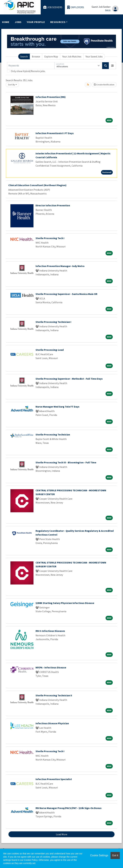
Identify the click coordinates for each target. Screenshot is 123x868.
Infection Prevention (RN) (51, 97)
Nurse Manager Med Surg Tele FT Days (57, 407)
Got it (115, 855)
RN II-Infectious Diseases (50, 631)
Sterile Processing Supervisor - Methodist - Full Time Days (69, 379)
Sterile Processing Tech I (50, 238)
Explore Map (51, 56)
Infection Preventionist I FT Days (55, 133)
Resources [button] (58, 22)
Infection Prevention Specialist (54, 779)
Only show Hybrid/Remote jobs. (28, 71)
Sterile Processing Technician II (54, 695)
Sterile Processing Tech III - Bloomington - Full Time (66, 462)
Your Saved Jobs (94, 56)
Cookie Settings (99, 855)
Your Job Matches (72, 56)
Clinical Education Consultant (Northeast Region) (37, 185)
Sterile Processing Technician (53, 434)
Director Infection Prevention (53, 205)
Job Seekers (53, 7)
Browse (36, 56)
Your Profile (36, 22)
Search (24, 56)
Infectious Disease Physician (52, 723)
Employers (76, 7)
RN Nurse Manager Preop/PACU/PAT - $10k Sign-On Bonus (69, 808)
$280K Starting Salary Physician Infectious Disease (65, 603)
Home (6, 22)
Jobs (18, 22)
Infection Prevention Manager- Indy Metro (60, 266)
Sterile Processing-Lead (50, 350)
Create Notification (104, 85)
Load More (62, 834)
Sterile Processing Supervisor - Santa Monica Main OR (66, 294)
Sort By (12, 85)
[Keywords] (31, 66)
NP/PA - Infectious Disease (51, 667)
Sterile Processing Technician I (53, 322)
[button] (112, 66)
